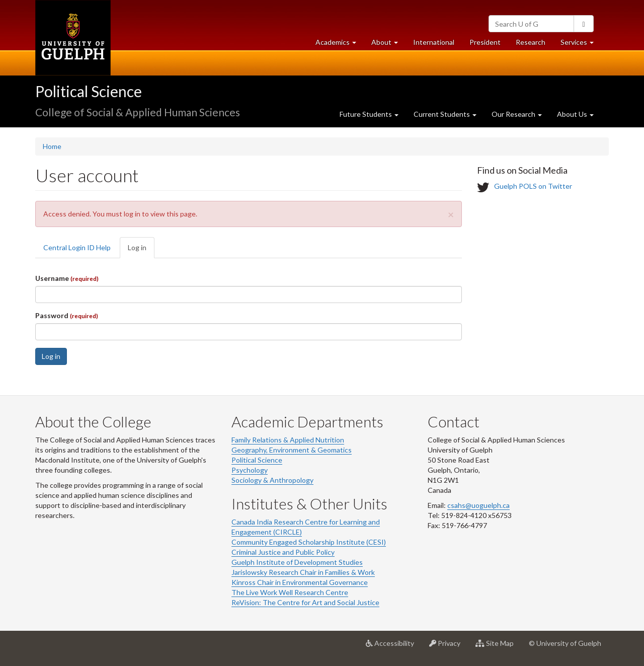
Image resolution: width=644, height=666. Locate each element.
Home (52, 146)
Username (67, 278)
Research (534, 45)
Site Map (498, 647)
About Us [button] (575, 114)
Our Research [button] (517, 114)
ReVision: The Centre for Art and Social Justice (305, 602)
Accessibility (394, 647)
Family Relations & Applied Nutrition (288, 440)
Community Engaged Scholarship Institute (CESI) (309, 542)
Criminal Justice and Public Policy (283, 552)
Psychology (250, 470)
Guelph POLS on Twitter (533, 187)
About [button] (388, 45)
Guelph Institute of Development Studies (297, 562)
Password (67, 315)
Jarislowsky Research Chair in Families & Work (303, 572)
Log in (141, 250)
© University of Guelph (565, 643)
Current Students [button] (445, 114)
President (485, 42)
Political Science (89, 91)
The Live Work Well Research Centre (290, 592)
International (434, 42)
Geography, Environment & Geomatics (292, 450)
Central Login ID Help (77, 247)
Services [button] (581, 45)
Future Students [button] (369, 114)
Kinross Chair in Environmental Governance (300, 582)
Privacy (449, 647)
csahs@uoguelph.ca (478, 505)
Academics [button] (340, 45)
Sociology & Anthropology (272, 480)
